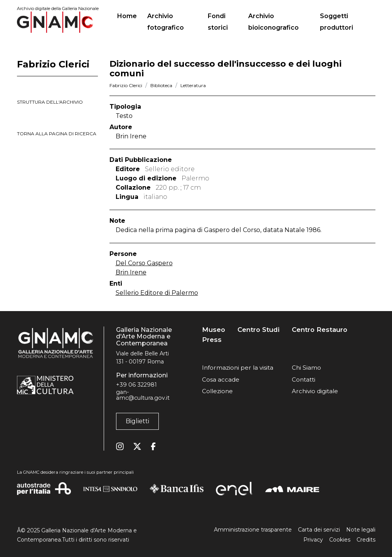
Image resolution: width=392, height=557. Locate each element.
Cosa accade (221, 379)
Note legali (361, 530)
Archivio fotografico (166, 22)
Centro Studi (258, 330)
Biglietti (137, 421)
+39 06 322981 (136, 385)
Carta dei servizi (319, 530)
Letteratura (193, 85)
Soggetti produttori (336, 22)
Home (130, 15)
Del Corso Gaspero (144, 263)
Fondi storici (218, 22)
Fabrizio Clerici (126, 85)
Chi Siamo (306, 368)
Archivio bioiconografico (273, 22)
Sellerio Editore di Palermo (157, 293)
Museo (214, 330)
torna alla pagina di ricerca (57, 134)
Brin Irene (131, 272)
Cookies (340, 540)
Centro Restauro (320, 330)
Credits (366, 540)
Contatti (304, 379)
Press (212, 340)
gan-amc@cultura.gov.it (143, 395)
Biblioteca (161, 85)
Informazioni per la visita (238, 368)
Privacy (313, 540)
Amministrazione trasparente (253, 530)
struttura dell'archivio (50, 102)
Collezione (217, 391)
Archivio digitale (315, 391)
